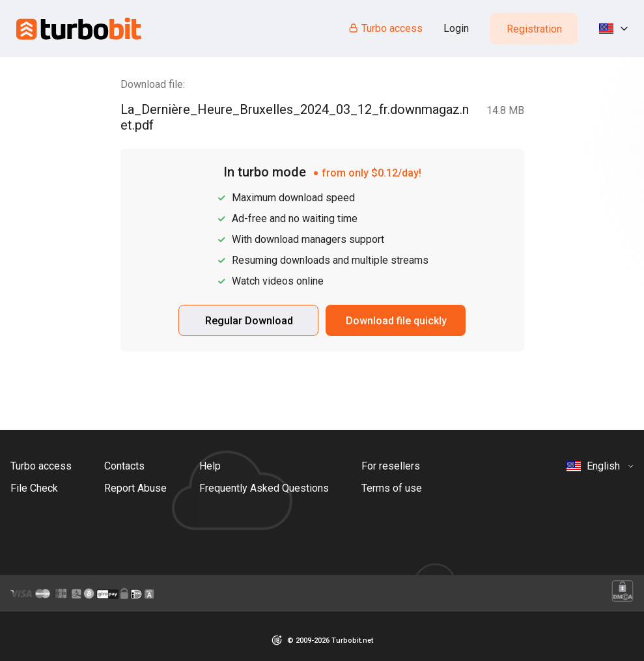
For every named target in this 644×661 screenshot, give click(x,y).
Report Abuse (135, 488)
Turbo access (385, 28)
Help (210, 466)
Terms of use (392, 488)
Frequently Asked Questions (264, 488)
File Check (34, 488)
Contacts (124, 466)
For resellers (391, 466)
